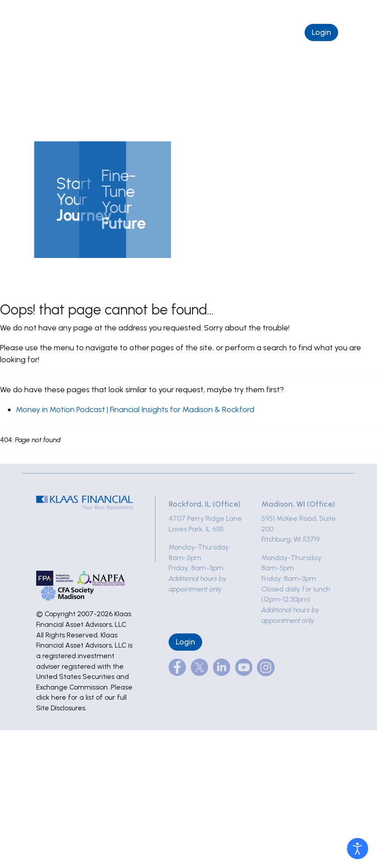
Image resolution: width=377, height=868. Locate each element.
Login (321, 32)
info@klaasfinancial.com (320, 10)
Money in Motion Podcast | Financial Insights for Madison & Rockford (135, 409)
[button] (66, 200)
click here (51, 697)
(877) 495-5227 (244, 10)
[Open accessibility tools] (358, 849)
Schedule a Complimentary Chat (233, 32)
